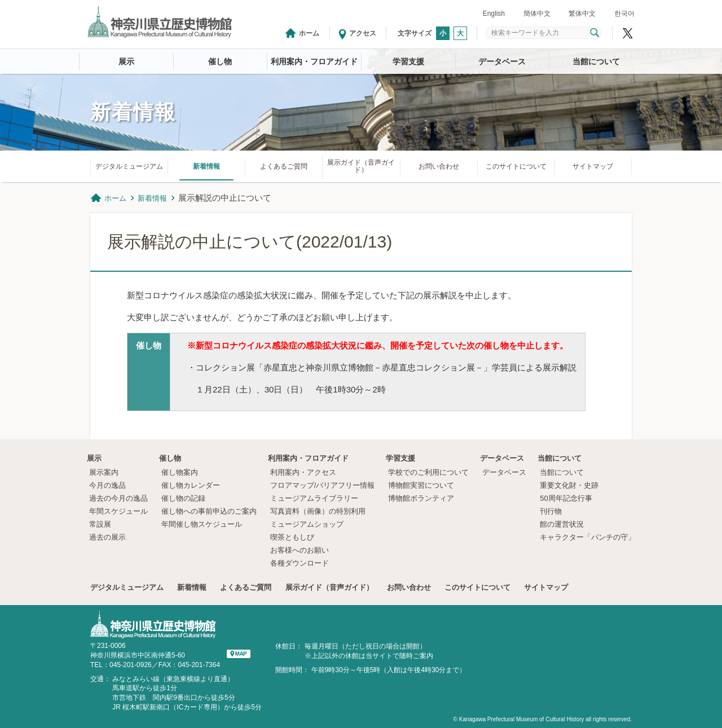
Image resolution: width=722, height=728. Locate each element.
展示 (126, 61)
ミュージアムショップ (307, 524)
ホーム (309, 33)
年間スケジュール (118, 511)
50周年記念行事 (566, 498)
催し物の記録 (183, 498)
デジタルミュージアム (129, 166)
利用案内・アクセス (303, 472)
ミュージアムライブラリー (314, 498)
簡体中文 (537, 14)
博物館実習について (425, 485)
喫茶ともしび (292, 537)
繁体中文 (582, 14)
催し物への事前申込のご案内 (209, 511)
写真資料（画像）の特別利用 (318, 511)
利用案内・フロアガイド (314, 61)
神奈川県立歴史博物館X (628, 33)
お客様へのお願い (300, 550)
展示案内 (104, 472)
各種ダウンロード (300, 563)
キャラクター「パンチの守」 (587, 537)
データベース (502, 61)
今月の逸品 (107, 485)
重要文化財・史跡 (569, 485)
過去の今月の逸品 (118, 498)
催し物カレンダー (191, 485)
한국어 (624, 14)
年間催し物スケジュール (202, 524)
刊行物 (551, 511)
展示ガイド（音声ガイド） (361, 166)
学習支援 (408, 61)
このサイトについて (516, 166)
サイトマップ (593, 166)
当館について (596, 61)
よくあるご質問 (284, 166)
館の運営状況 (562, 524)
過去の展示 (107, 537)
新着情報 (206, 166)
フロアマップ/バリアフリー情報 (323, 485)
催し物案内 (180, 472)
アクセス (363, 33)
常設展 (100, 524)
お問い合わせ (439, 166)
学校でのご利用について (428, 472)
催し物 (220, 61)
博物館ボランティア (421, 498)
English (494, 14)
